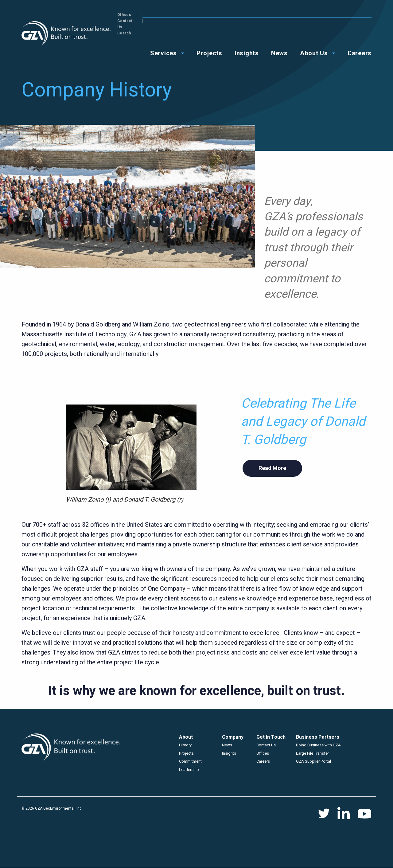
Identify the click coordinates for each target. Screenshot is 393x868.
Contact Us (337, 15)
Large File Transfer (312, 753)
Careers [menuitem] (360, 34)
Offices (309, 15)
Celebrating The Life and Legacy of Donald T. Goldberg (303, 422)
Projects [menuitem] (209, 34)
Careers (263, 761)
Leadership (189, 770)
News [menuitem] (279, 34)
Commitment (190, 761)
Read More (272, 468)
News (227, 745)
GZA (67, 34)
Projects (186, 753)
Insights (229, 753)
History (185, 745)
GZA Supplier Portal (313, 761)
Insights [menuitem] (247, 34)
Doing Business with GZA (318, 745)
